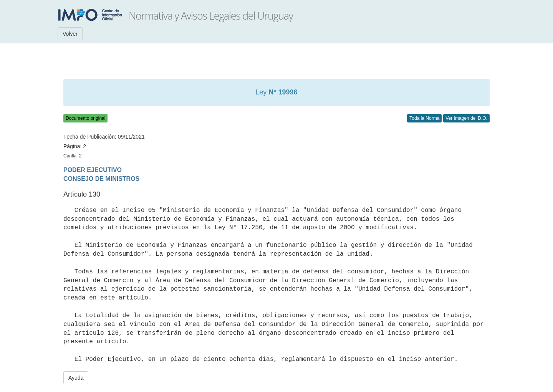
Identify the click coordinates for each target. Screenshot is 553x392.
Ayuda (76, 378)
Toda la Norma (424, 118)
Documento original (85, 118)
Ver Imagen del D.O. (466, 118)
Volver (70, 34)
